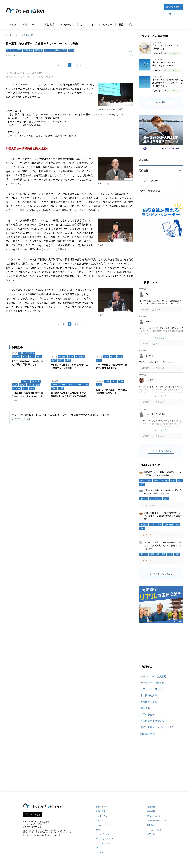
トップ (13, 25)
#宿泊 (61, 360)
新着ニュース (29, 25)
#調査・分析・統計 (161, 481)
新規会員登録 (173, 7)
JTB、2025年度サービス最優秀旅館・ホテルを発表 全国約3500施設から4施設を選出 (164, 516)
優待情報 (144, 171)
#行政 (19, 50)
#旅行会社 (11, 50)
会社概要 (151, 807)
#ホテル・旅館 (34, 385)
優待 (121, 25)
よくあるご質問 (154, 830)
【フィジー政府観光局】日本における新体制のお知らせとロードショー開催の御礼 (168, 83)
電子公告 (151, 834)
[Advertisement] (104, 10)
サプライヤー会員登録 (152, 683)
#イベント (49, 50)
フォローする (35, 815)
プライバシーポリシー (157, 820)
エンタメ (100, 853)
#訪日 (64, 50)
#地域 (71, 50)
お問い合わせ (148, 715)
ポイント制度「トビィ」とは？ (157, 727)
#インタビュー (156, 499)
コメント (150, 505)
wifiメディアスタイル (105, 839)
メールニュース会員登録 (153, 676)
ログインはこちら (21, 419)
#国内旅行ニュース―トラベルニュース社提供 (70, 385)
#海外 (170, 554)
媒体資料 (145, 708)
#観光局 (23, 385)
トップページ (12, 35)
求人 (83, 25)
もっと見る (161, 102)
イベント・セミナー (102, 25)
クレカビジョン (103, 834)
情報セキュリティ (155, 816)
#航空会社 (36, 381)
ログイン (173, 14)
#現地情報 (16, 357)
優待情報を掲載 (149, 702)
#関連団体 (28, 50)
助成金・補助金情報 (149, 191)
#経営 (166, 499)
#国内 (58, 50)
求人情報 (144, 160)
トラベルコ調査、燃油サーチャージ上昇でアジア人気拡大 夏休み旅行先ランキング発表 (163, 545)
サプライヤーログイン (152, 689)
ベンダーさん (67, 25)
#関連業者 (38, 50)
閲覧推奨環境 (148, 734)
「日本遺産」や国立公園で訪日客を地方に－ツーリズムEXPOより (27, 395)
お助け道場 (48, 25)
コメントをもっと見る (161, 451)
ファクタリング (103, 843)
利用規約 (151, 825)
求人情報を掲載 (149, 696)
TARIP (99, 848)
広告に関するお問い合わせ (155, 721)
